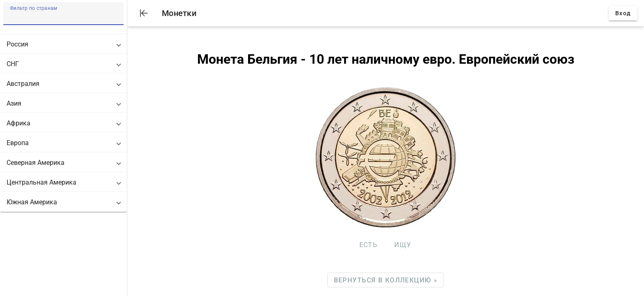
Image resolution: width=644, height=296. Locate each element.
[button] (63, 44)
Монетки (179, 13)
